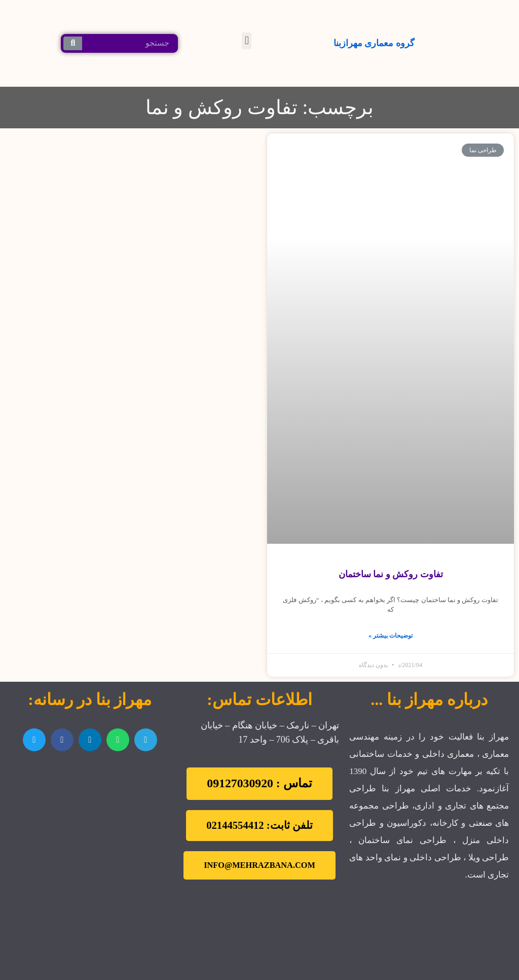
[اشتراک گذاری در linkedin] (90, 740)
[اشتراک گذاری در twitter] (34, 740)
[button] (247, 41)
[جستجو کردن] (73, 43)
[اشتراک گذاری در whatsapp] (118, 740)
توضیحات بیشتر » (391, 636)
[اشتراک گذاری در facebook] (62, 740)
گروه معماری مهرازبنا (374, 43)
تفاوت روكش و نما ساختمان (391, 574)
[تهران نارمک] (90, 820)
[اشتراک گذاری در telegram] (146, 740)
